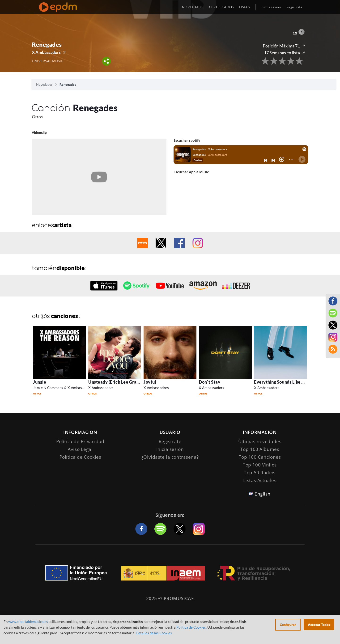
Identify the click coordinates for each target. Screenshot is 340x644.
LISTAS (244, 7)
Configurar (288, 625)
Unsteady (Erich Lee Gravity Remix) (124, 382)
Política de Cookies (80, 457)
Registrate (170, 441)
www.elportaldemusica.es (28, 622)
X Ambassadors (46, 52)
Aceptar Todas (319, 625)
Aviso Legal (80, 449)
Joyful (150, 382)
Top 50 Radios (260, 473)
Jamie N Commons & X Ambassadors (63, 388)
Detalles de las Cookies (154, 633)
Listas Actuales (260, 480)
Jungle (40, 382)
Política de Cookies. (191, 627)
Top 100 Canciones (260, 457)
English (263, 494)
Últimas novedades (260, 441)
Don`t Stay (210, 382)
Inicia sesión (271, 7)
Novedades (44, 84)
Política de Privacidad (80, 441)
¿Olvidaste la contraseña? (170, 457)
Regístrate (294, 7)
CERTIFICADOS (221, 7)
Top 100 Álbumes (260, 449)
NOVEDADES (193, 7)
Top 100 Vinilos (260, 465)
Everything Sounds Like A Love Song (290, 382)
